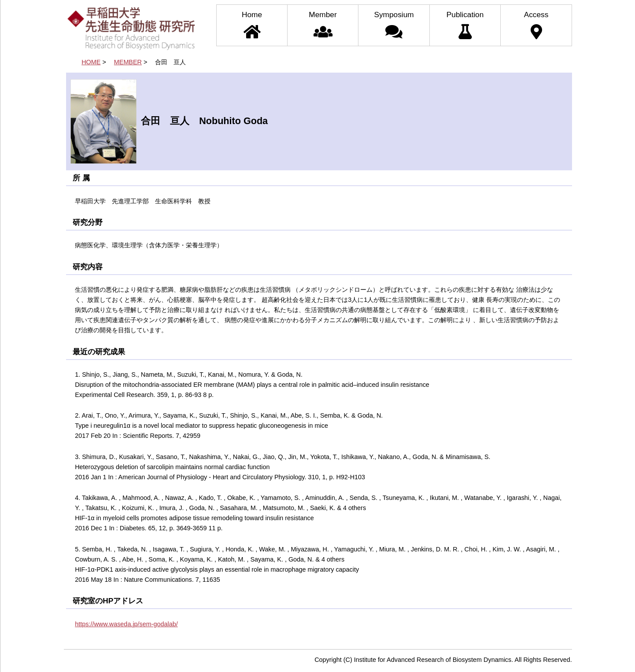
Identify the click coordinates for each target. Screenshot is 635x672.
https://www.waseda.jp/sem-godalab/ (126, 624)
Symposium (394, 25)
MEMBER (128, 62)
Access (536, 25)
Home (252, 25)
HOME (91, 62)
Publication (465, 25)
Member (323, 25)
